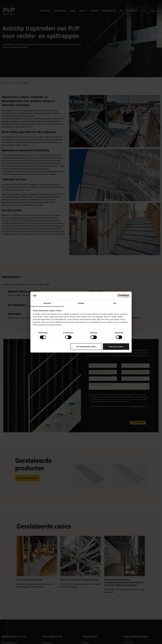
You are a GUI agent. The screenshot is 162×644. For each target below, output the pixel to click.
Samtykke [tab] (47, 303)
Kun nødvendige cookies (86, 347)
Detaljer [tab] (81, 303)
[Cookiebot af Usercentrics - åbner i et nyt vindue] (119, 296)
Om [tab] (115, 303)
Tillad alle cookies (116, 347)
